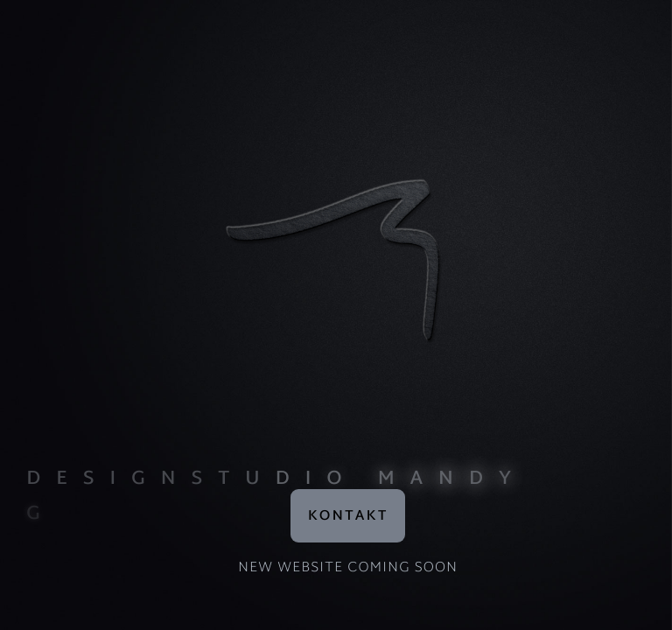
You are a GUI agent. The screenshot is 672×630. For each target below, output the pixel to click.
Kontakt (348, 517)
